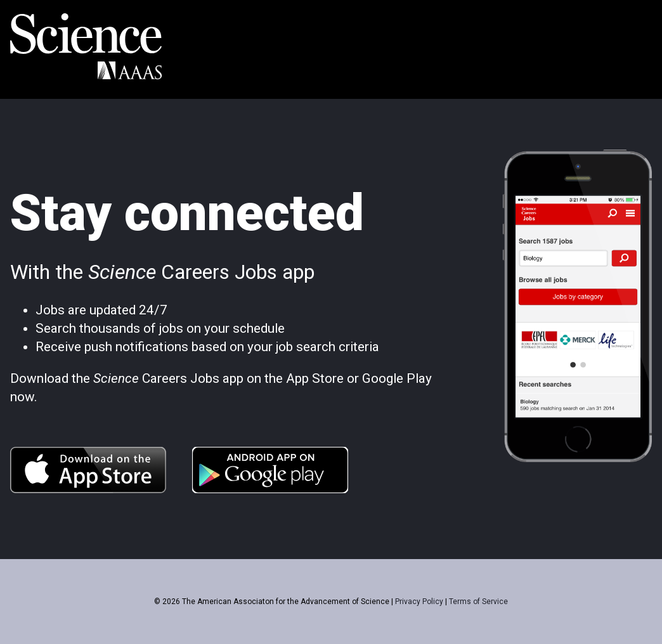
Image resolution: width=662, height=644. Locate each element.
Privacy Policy (419, 602)
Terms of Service (478, 602)
